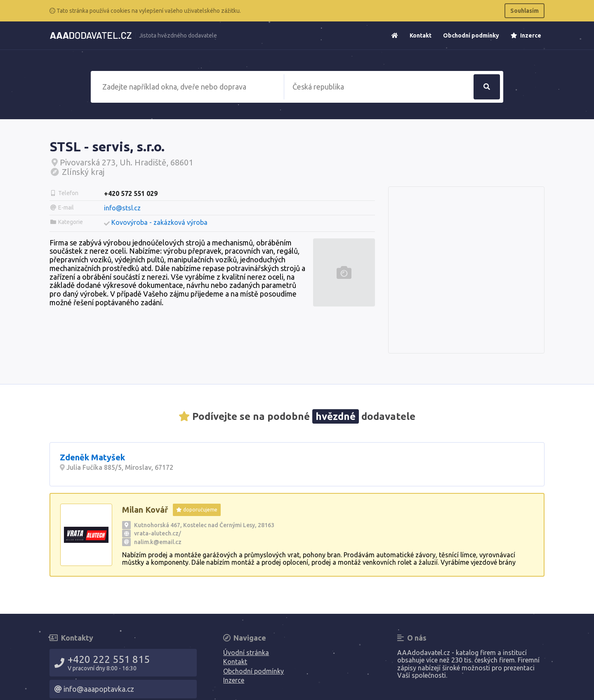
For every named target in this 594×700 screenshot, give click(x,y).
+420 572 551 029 (131, 193)
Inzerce (526, 35)
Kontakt (421, 35)
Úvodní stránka (246, 653)
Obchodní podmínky (471, 35)
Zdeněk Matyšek (92, 457)
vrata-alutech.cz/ (158, 533)
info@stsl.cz (122, 208)
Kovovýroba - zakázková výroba (159, 222)
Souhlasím (524, 11)
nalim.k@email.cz (158, 542)
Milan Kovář (145, 510)
